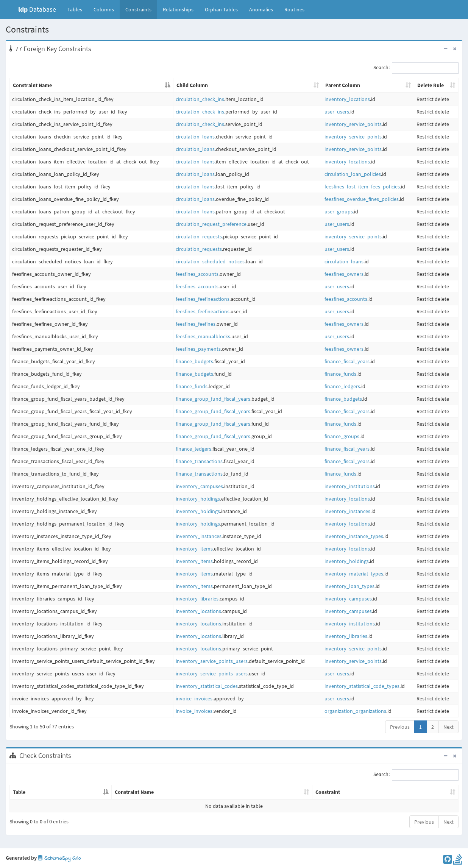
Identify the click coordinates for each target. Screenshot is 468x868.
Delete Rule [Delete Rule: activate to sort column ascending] (431, 85)
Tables (78, 9)
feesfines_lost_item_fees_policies (362, 187)
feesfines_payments (198, 349)
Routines (294, 9)
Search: (416, 68)
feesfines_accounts (197, 274)
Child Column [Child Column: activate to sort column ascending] (192, 85)
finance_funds (340, 374)
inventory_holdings (198, 499)
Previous (400, 727)
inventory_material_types (354, 574)
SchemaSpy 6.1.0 (59, 858)
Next (448, 727)
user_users (337, 112)
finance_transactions (199, 461)
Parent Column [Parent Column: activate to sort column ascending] (343, 85)
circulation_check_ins (200, 99)
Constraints (138, 9)
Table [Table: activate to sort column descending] (19, 792)
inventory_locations (347, 99)
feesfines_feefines (196, 324)
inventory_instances (347, 511)
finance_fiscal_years (347, 361)
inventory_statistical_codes (207, 686)
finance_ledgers (342, 386)
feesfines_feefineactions (203, 299)
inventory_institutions (350, 486)
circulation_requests (199, 236)
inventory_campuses (199, 486)
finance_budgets (194, 361)
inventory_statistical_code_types (362, 686)
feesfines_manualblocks (203, 336)
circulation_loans (195, 137)
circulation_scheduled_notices (210, 261)
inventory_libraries (197, 599)
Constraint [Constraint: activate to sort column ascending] (328, 792)
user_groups (339, 212)
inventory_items (194, 549)
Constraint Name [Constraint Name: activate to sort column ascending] (134, 792)
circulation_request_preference (211, 224)
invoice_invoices (194, 698)
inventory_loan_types (349, 586)
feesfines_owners (344, 274)
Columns (104, 9)
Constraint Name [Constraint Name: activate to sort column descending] (32, 85)
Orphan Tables (221, 9)
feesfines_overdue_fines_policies (362, 199)
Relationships (178, 9)
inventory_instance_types (354, 536)
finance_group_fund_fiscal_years (213, 399)
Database (37, 9)
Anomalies (261, 9)
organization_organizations (355, 711)
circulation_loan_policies (353, 174)
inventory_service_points (353, 124)
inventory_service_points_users (212, 661)
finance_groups (342, 436)
